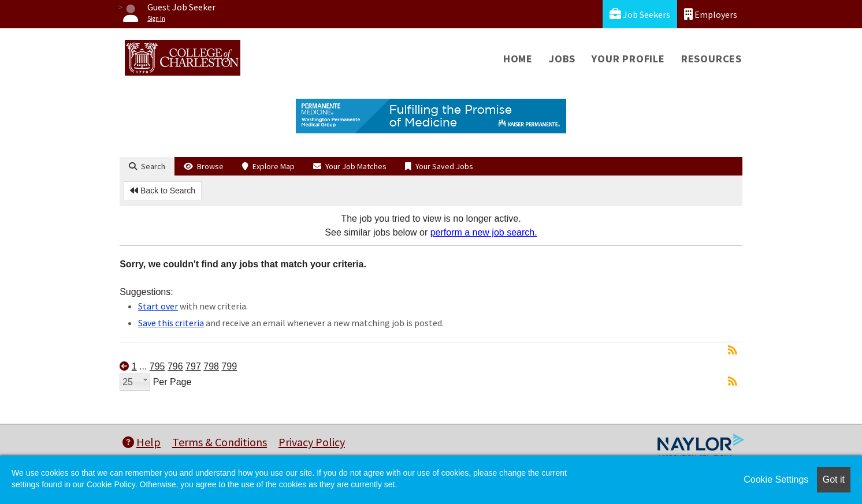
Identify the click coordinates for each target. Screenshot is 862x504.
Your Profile (628, 59)
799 (229, 366)
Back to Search (163, 191)
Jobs (562, 59)
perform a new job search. (484, 232)
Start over (158, 306)
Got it (834, 479)
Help (142, 442)
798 (211, 366)
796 (175, 366)
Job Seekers (640, 14)
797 (193, 366)
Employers (711, 14)
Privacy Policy (312, 442)
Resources (711, 59)
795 (157, 366)
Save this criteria (171, 323)
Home (518, 59)
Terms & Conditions (220, 442)
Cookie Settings (776, 479)
